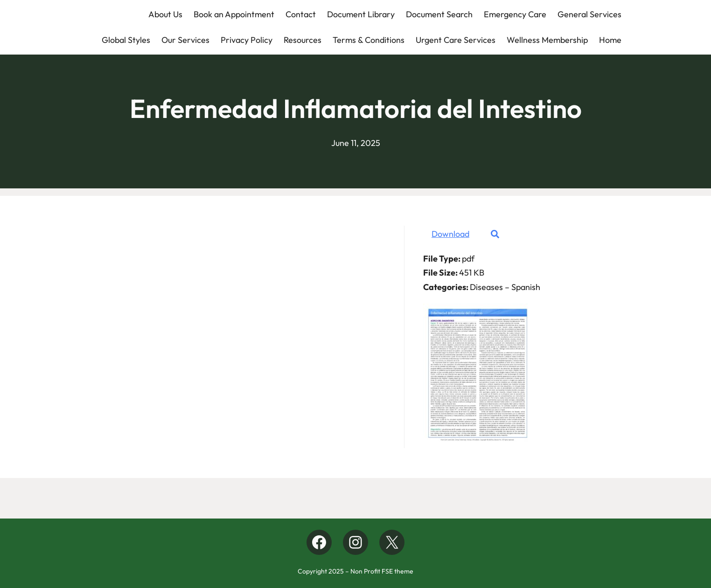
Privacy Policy (247, 40)
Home (610, 40)
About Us (165, 14)
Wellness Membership (547, 40)
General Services (589, 14)
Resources (303, 40)
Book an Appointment (234, 14)
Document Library (361, 14)
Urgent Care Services (456, 40)
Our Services (185, 40)
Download (450, 234)
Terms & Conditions (369, 40)
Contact (301, 14)
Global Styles (126, 40)
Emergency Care (515, 14)
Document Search (439, 14)
